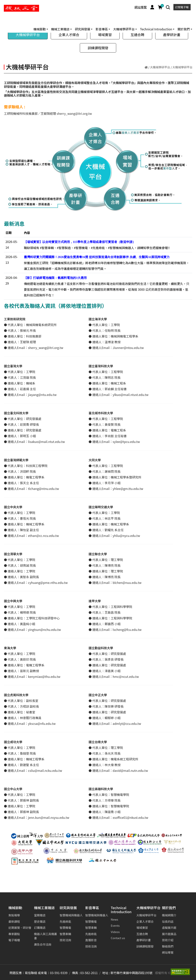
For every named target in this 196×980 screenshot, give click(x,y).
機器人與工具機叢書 (46, 936)
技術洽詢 (65, 940)
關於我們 (169, 908)
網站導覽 (141, 7)
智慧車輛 (65, 934)
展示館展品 (169, 934)
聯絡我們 (168, 946)
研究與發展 (68, 908)
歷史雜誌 (40, 921)
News (114, 919)
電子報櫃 (14, 940)
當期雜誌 (40, 915)
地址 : (106, 973)
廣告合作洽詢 (43, 944)
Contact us (118, 938)
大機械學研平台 (28, 35)
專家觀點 (14, 934)
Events (115, 925)
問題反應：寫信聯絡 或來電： (30, 973)
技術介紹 (168, 940)
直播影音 (91, 940)
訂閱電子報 (182, 7)
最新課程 (14, 921)
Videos (115, 932)
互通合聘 (137, 35)
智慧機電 (65, 928)
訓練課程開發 (98, 48)
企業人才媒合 (69, 35)
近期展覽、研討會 (20, 928)
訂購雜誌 (40, 928)
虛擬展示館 (169, 928)
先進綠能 (65, 921)
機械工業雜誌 (44, 908)
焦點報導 (14, 915)
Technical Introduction (121, 910)
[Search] (168, 7)
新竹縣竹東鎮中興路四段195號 (132, 973)
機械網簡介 (169, 915)
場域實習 (105, 35)
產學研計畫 (172, 35)
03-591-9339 (59, 973)
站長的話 (168, 921)
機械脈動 (15, 908)
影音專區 (92, 908)
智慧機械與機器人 (71, 915)
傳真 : (76, 973)
